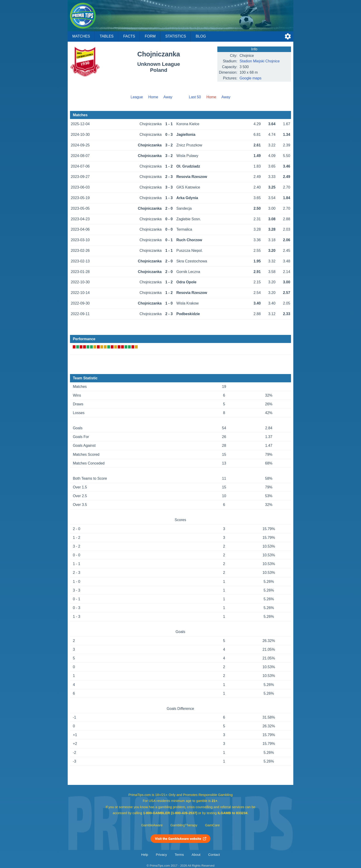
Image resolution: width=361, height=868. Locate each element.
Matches (81, 36)
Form (150, 36)
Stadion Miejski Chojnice (259, 61)
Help (145, 855)
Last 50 (195, 97)
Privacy (161, 855)
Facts (129, 36)
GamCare (213, 825)
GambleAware (152, 825)
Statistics (176, 36)
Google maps (250, 78)
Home (153, 97)
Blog (201, 36)
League (137, 97)
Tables (107, 36)
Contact (214, 855)
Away (168, 97)
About (196, 855)
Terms (179, 855)
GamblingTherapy (184, 825)
